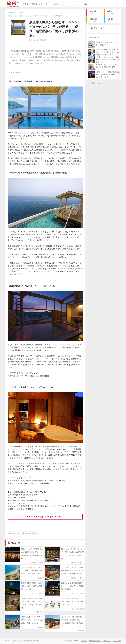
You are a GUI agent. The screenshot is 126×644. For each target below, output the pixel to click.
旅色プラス (95, 83)
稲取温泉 (27, 533)
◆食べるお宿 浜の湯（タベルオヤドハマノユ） (45, 517)
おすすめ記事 (94, 37)
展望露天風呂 (14, 533)
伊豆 (36, 533)
